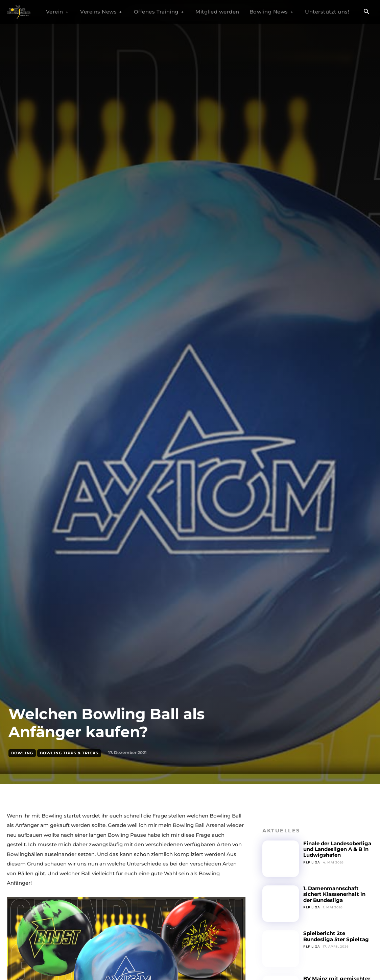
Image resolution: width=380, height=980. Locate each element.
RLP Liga (312, 862)
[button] (366, 12)
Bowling (22, 753)
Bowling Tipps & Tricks (69, 753)
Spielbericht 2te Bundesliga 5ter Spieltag (336, 936)
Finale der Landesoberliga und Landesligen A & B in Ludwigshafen (337, 849)
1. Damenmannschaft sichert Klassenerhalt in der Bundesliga (334, 894)
